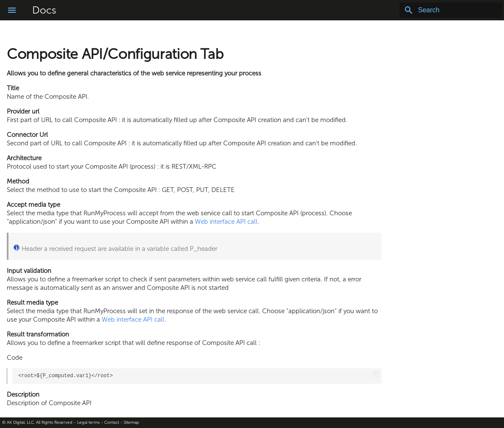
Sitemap (131, 422)
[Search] (453, 10)
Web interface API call (226, 222)
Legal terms (88, 422)
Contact (112, 422)
